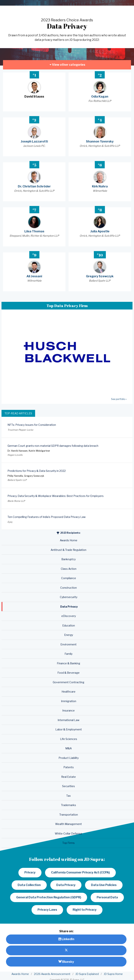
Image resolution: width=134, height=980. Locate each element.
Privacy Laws (47, 910)
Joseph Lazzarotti (34, 141)
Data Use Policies (104, 885)
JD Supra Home (113, 974)
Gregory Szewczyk (100, 276)
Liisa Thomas (34, 231)
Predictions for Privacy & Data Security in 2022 (37, 471)
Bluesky (66, 962)
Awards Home (20, 974)
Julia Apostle (100, 231)
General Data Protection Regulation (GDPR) (49, 897)
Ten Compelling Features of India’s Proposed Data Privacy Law (47, 517)
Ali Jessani (34, 276)
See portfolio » (119, 399)
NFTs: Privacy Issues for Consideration (32, 425)
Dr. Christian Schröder (34, 186)
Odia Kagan (100, 97)
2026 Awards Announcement (52, 974)
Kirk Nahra (100, 186)
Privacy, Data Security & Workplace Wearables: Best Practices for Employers (56, 496)
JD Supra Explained (87, 974)
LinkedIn (66, 939)
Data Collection (29, 885)
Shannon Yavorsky (100, 141)
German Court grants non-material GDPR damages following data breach (53, 446)
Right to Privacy (85, 910)
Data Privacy (66, 885)
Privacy (30, 872)
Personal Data (107, 897)
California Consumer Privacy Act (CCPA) (80, 872)
